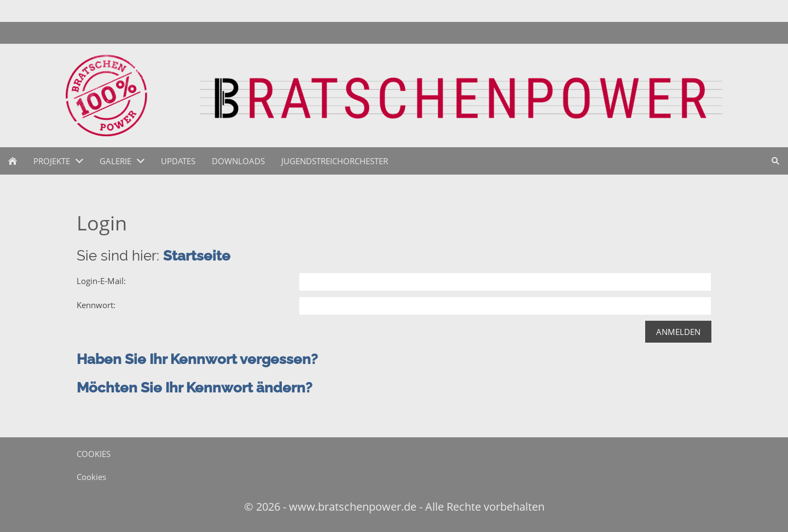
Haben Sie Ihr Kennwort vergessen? (197, 359)
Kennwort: (96, 305)
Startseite (197, 256)
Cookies (91, 477)
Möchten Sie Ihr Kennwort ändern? (195, 388)
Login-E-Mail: (101, 281)
